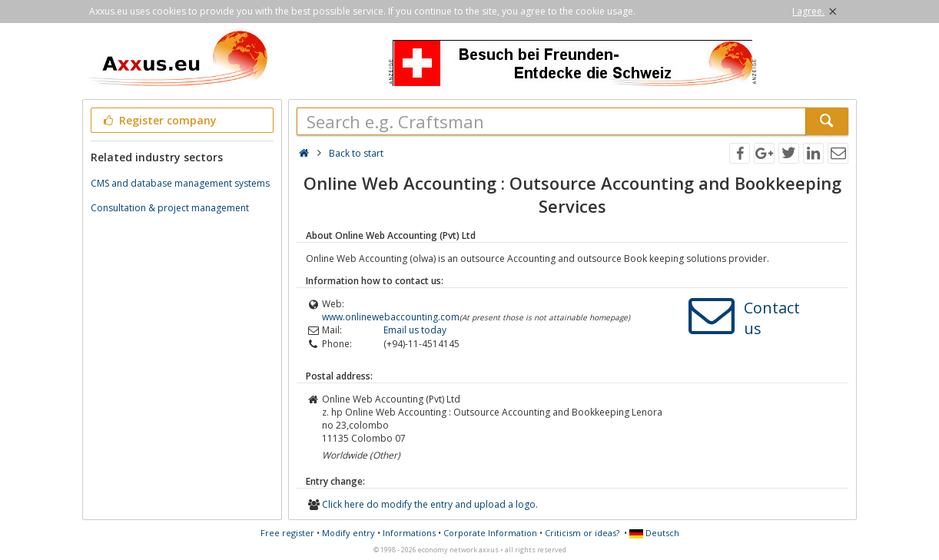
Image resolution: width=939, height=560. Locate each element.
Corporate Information (490, 533)
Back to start (356, 153)
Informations (409, 533)
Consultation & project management (170, 208)
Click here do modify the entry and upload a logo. (430, 504)
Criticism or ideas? (582, 533)
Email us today (415, 330)
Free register (287, 533)
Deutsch (654, 533)
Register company (159, 120)
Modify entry (348, 533)
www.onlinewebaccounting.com (391, 317)
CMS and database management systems (180, 183)
